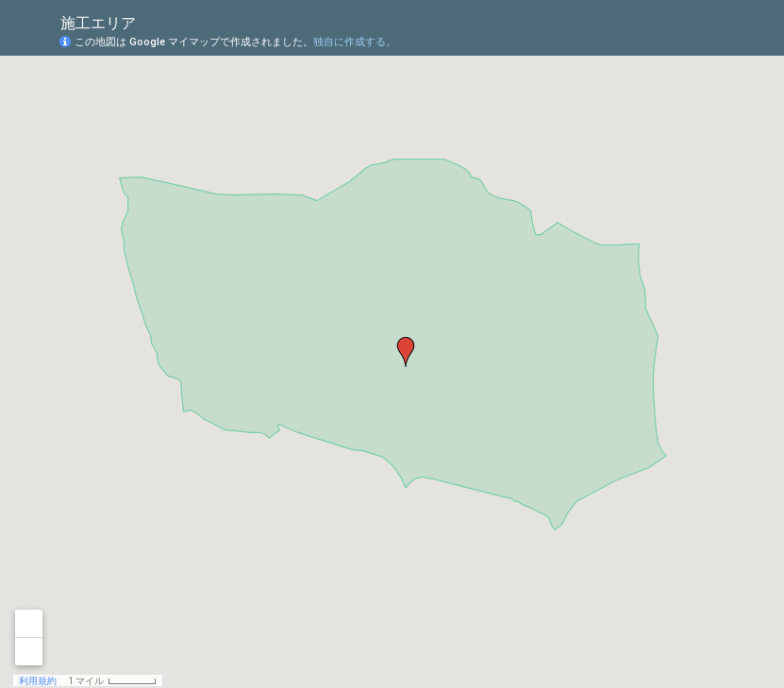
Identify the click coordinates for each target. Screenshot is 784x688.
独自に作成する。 (355, 42)
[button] (406, 352)
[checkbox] (150, 21)
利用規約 (38, 681)
